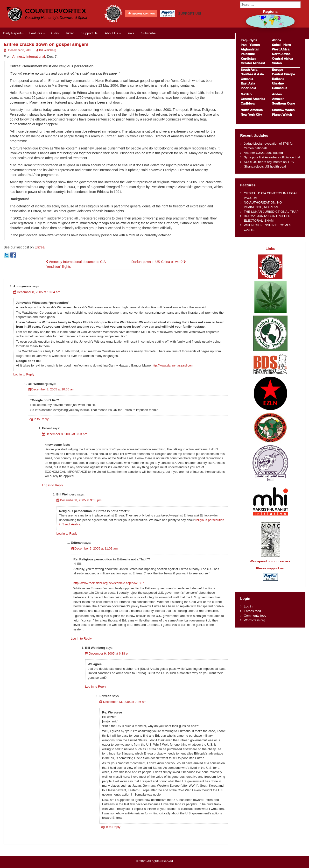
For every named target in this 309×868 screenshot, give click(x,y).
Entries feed (252, 611)
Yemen (255, 45)
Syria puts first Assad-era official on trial (272, 157)
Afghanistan (250, 49)
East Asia (248, 83)
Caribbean (249, 103)
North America (252, 110)
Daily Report (12, 33)
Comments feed (255, 616)
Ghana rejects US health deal (265, 166)
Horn (287, 45)
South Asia (249, 70)
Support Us (89, 33)
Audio (55, 33)
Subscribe (148, 33)
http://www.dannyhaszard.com (172, 365)
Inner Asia (248, 88)
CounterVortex (56, 11)
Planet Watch (282, 115)
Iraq (244, 40)
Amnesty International (29, 56)
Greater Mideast (253, 63)
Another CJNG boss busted (263, 153)
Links (130, 33)
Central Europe (283, 74)
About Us (111, 33)
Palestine (248, 54)
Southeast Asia (252, 74)
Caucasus (279, 88)
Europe (277, 70)
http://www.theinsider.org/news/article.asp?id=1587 (109, 583)
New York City (251, 115)
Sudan (277, 63)
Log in (248, 606)
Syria (253, 40)
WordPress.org (254, 620)
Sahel (276, 45)
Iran (244, 45)
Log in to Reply (24, 374)
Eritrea (39, 247)
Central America (253, 99)
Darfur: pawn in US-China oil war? (159, 262)
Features (35, 33)
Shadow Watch (283, 110)
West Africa (281, 49)
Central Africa (282, 59)
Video (70, 33)
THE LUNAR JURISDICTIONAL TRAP (271, 212)
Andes (277, 94)
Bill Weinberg (48, 50)
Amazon (278, 99)
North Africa (281, 54)
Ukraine (278, 83)
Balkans (278, 79)
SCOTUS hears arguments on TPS (269, 162)
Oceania (247, 79)
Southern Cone (283, 103)
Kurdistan (248, 59)
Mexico (246, 94)
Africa (276, 40)
